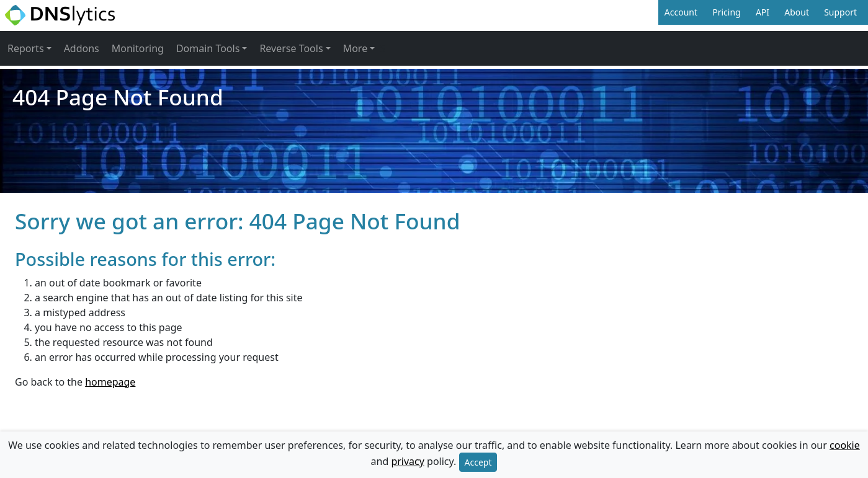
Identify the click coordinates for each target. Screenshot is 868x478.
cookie (845, 445)
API (763, 12)
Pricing (726, 12)
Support (840, 12)
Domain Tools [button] (208, 48)
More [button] (356, 48)
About (797, 12)
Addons (82, 48)
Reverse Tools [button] (291, 48)
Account (681, 12)
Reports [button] (26, 48)
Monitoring (138, 48)
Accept (478, 462)
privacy (408, 461)
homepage (110, 382)
